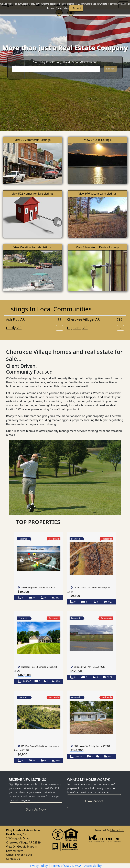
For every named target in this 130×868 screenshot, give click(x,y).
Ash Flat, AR (35, 319)
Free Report (94, 801)
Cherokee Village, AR (95, 319)
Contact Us (13, 859)
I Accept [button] (76, 8)
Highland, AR (95, 328)
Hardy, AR (35, 328)
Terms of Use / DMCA (66, 866)
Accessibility (93, 866)
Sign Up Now (36, 809)
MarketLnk (117, 830)
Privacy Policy (62, 8)
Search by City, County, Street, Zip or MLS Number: (65, 62)
